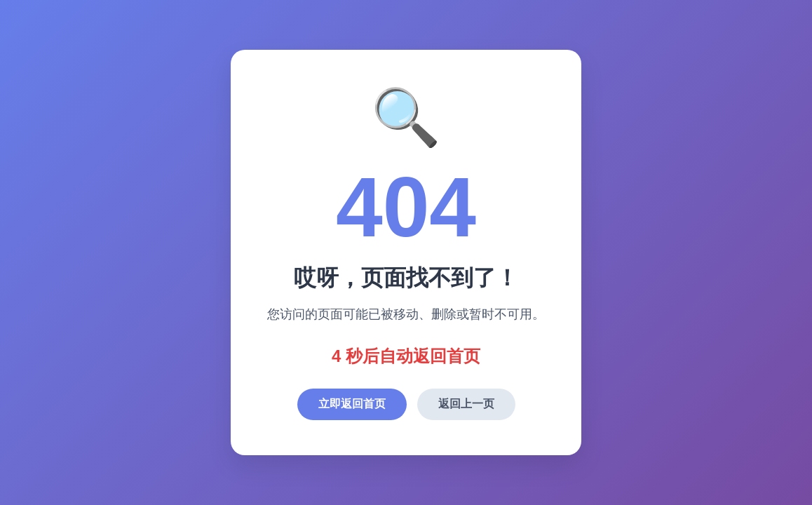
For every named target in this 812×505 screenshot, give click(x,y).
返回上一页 (466, 404)
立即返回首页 (352, 404)
